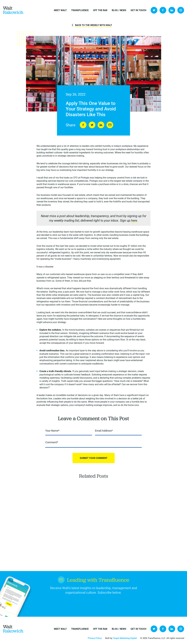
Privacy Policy (95, 638)
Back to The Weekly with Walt (94, 25)
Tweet (92, 125)
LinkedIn (172, 10)
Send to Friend (110, 125)
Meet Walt (60, 10)
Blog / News (119, 10)
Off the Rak (100, 10)
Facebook (163, 10)
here (134, 220)
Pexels (159, 37)
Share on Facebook (83, 125)
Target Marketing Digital (125, 638)
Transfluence (80, 10)
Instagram (181, 10)
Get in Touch (138, 10)
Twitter (154, 10)
